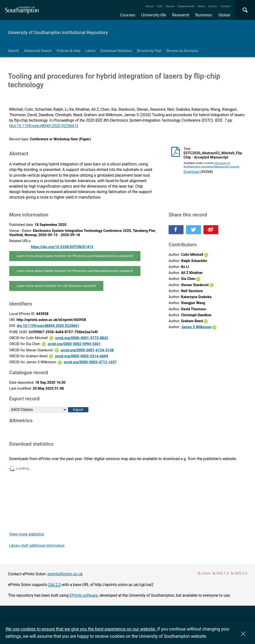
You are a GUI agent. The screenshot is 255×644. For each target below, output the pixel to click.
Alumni (170, 6)
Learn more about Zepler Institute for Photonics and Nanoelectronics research (75, 256)
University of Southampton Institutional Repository (58, 32)
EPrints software (84, 595)
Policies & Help (68, 51)
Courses (128, 15)
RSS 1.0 (223, 573)
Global (224, 15)
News (201, 6)
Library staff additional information (37, 546)
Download (191, 172)
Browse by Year (149, 51)
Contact (225, 6)
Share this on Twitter (193, 230)
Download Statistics (116, 51)
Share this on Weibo (211, 230)
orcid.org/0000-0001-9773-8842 (82, 338)
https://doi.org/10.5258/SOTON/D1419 (62, 247)
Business (204, 15)
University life (154, 15)
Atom (206, 573)
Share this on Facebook (176, 230)
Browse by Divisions (183, 51)
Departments (186, 6)
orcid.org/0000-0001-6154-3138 (87, 350)
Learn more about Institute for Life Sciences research (56, 286)
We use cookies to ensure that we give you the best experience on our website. (81, 629)
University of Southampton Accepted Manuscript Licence (211, 165)
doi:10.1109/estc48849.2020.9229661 (43, 126)
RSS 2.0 (241, 573)
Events (213, 6)
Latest (90, 51)
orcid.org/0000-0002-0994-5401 (74, 344)
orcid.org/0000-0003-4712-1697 (90, 362)
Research (181, 15)
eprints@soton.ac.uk (65, 574)
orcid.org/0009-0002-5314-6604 (82, 356)
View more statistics (27, 534)
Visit (159, 6)
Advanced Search (38, 51)
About (150, 6)
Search (13, 51)
